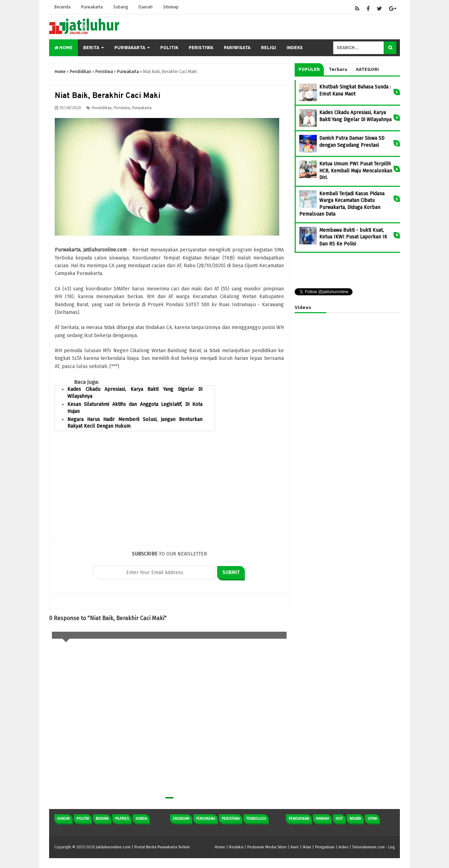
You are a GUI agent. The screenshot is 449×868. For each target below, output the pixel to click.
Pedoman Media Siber (267, 847)
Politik (169, 48)
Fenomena (206, 819)
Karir (295, 847)
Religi (269, 48)
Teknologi (256, 819)
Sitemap (171, 7)
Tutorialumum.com (368, 847)
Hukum (63, 819)
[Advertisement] (169, 488)
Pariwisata (237, 48)
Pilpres (122, 819)
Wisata (355, 819)
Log (391, 847)
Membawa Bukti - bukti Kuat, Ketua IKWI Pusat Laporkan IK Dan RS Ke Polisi (353, 237)
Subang (121, 7)
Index (343, 847)
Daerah (146, 7)
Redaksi (236, 847)
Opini (372, 819)
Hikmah (322, 819)
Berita (91, 48)
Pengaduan (325, 847)
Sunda (141, 819)
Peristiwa (201, 48)
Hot (339, 819)
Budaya (102, 819)
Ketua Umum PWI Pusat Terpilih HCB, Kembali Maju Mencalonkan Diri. (356, 171)
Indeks (295, 48)
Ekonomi (181, 819)
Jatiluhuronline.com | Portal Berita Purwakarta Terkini (143, 847)
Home (63, 48)
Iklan (307, 847)
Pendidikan (102, 108)
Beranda (62, 7)
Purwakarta (92, 7)
